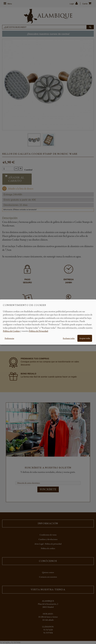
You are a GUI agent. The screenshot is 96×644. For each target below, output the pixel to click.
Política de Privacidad (38, 331)
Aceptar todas (85, 338)
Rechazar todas (69, 338)
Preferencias (9, 338)
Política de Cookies (11, 331)
